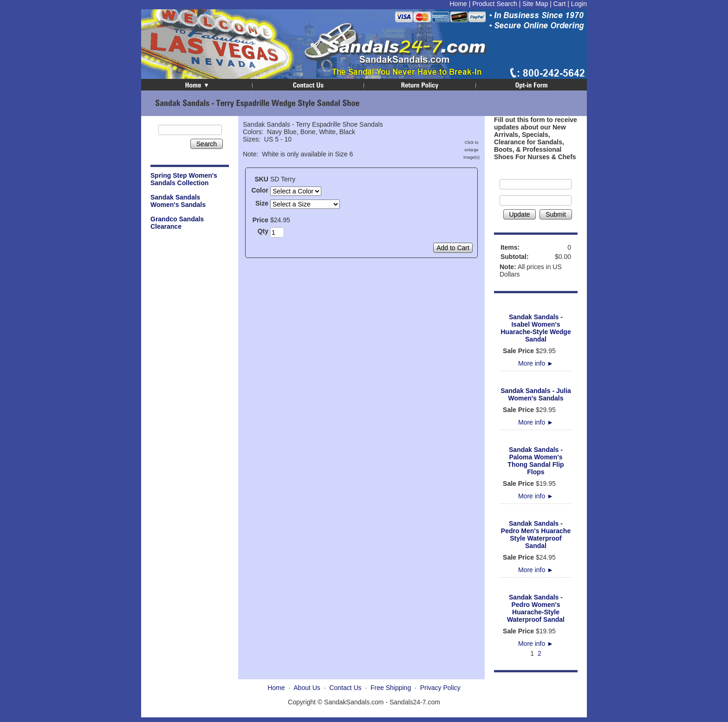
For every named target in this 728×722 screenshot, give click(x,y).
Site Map (535, 4)
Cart (559, 4)
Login (579, 4)
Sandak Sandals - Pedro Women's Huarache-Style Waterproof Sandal (536, 608)
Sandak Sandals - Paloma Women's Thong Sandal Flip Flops (536, 461)
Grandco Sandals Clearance (177, 223)
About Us (307, 688)
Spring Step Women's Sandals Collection (184, 179)
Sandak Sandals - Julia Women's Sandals (536, 394)
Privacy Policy (440, 688)
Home (458, 4)
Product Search (495, 4)
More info (536, 363)
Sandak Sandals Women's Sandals (178, 201)
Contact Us (345, 688)
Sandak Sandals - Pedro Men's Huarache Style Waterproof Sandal (536, 535)
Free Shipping (391, 688)
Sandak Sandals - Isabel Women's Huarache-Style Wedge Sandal (536, 328)
